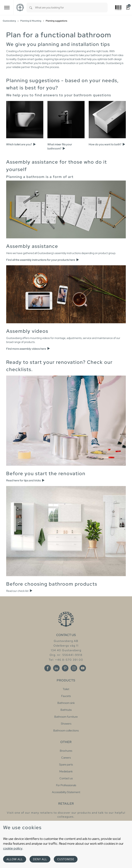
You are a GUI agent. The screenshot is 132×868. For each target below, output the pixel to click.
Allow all (15, 859)
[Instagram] (74, 668)
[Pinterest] (65, 668)
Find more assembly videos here (28, 349)
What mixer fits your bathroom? (60, 146)
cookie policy (13, 848)
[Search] (31, 8)
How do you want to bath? (107, 144)
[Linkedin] (56, 668)
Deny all (40, 859)
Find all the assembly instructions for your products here (43, 260)
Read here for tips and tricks (26, 480)
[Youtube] (83, 668)
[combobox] (71, 8)
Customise (66, 859)
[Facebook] (48, 668)
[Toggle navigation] (7, 8)
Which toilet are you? (21, 144)
